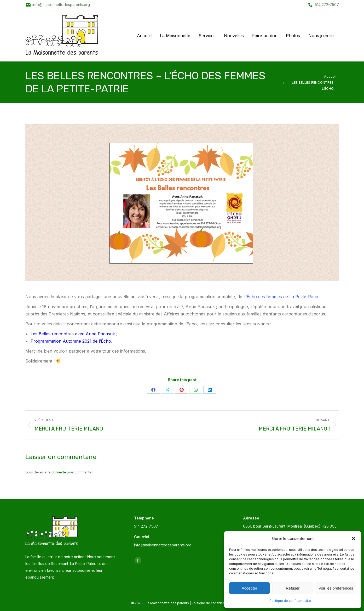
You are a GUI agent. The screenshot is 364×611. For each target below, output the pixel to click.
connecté (59, 472)
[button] (354, 539)
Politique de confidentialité (290, 601)
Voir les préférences (336, 588)
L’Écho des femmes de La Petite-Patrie (282, 297)
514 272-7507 (327, 5)
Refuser (293, 588)
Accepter (249, 588)
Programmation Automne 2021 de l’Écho (71, 341)
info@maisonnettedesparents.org (61, 5)
